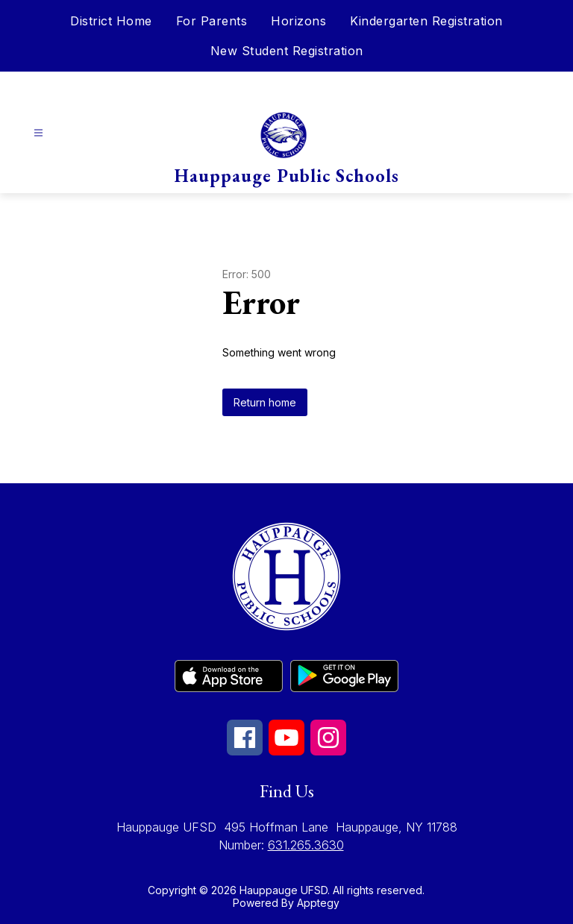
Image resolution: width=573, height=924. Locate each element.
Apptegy (318, 903)
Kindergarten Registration (426, 21)
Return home (265, 402)
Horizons (298, 21)
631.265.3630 (306, 845)
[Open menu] (38, 133)
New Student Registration (287, 51)
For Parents (212, 21)
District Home (111, 21)
